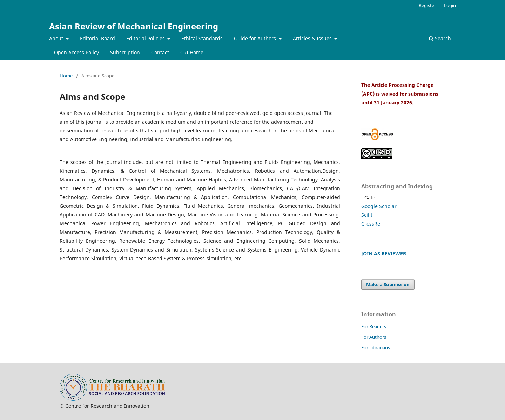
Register (427, 5)
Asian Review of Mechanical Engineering (134, 26)
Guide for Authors (256, 38)
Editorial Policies (146, 38)
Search (440, 38)
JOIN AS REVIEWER (384, 253)
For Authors (374, 337)
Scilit (367, 215)
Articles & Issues (313, 38)
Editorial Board (97, 38)
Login (450, 5)
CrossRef (372, 224)
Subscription (125, 52)
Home (66, 76)
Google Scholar (379, 206)
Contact (160, 52)
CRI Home (192, 52)
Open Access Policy (76, 52)
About (57, 38)
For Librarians (376, 347)
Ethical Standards (202, 38)
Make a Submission (388, 284)
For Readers (374, 326)
